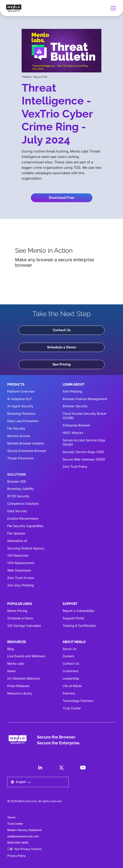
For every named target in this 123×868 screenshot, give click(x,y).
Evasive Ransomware (23, 518)
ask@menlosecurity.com (23, 836)
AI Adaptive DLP (19, 399)
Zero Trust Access (21, 578)
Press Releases (18, 686)
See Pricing (62, 364)
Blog (10, 649)
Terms (11, 817)
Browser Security (75, 406)
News (11, 671)
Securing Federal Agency (26, 548)
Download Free (61, 198)
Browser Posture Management (85, 399)
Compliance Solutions (23, 503)
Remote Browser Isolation (26, 443)
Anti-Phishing (72, 391)
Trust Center (72, 708)
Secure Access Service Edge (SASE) (84, 442)
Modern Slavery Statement (24, 830)
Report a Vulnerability (79, 611)
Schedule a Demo (61, 347)
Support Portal (73, 618)
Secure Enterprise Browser (27, 451)
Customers (71, 671)
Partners (69, 693)
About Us (69, 649)
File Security (16, 428)
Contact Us (62, 330)
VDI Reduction (18, 555)
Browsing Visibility (20, 489)
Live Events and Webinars (26, 656)
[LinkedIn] (40, 768)
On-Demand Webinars (24, 678)
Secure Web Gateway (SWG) (84, 459)
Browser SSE (17, 481)
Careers (68, 656)
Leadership (71, 678)
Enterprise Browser (76, 425)
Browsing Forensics (21, 413)
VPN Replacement (21, 563)
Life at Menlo (72, 686)
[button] (112, 8)
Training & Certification (79, 626)
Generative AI (17, 541)
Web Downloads (19, 570)
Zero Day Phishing (21, 585)
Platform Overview (21, 391)
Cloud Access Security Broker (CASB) (85, 416)
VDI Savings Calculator (24, 626)
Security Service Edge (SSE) (83, 452)
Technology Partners (78, 701)
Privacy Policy (16, 856)
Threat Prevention (20, 458)
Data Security (17, 511)
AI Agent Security (20, 406)
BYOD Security (18, 496)
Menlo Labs (16, 663)
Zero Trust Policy (75, 466)
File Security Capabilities (25, 526)
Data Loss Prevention (23, 421)
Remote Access (19, 436)
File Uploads (16, 533)
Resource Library (20, 693)
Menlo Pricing (17, 611)
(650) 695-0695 (18, 843)
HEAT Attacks (73, 433)
